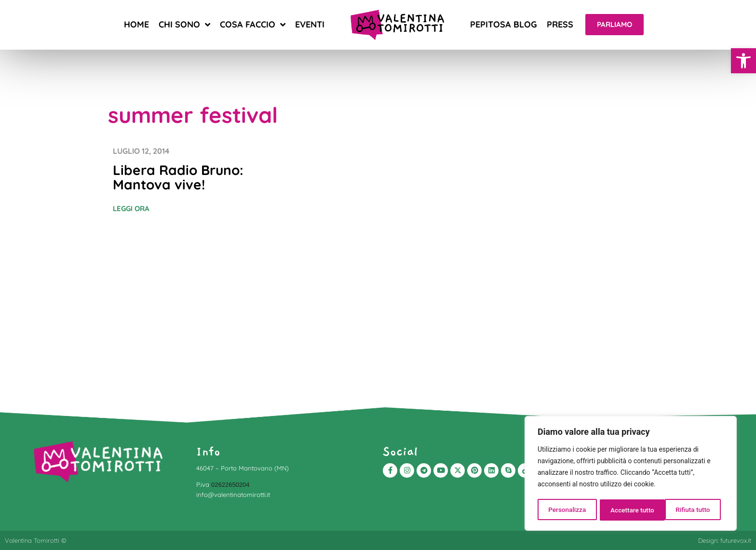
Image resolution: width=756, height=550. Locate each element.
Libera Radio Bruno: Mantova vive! (178, 177)
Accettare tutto (691, 510)
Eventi (310, 24)
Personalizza (567, 510)
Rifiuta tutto (628, 510)
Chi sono (184, 25)
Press (560, 24)
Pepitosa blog (504, 24)
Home (136, 24)
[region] (631, 474)
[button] (743, 61)
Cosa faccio (253, 25)
